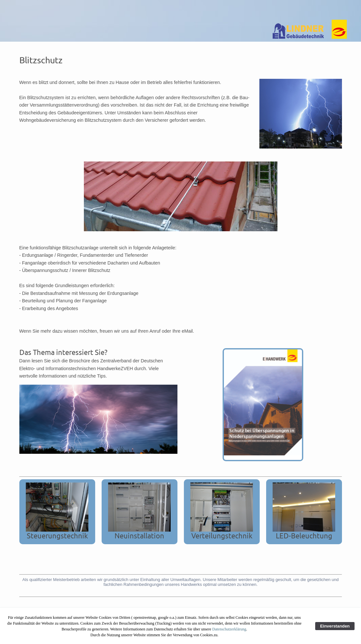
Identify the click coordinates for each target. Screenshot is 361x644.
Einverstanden (335, 626)
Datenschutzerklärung (229, 629)
